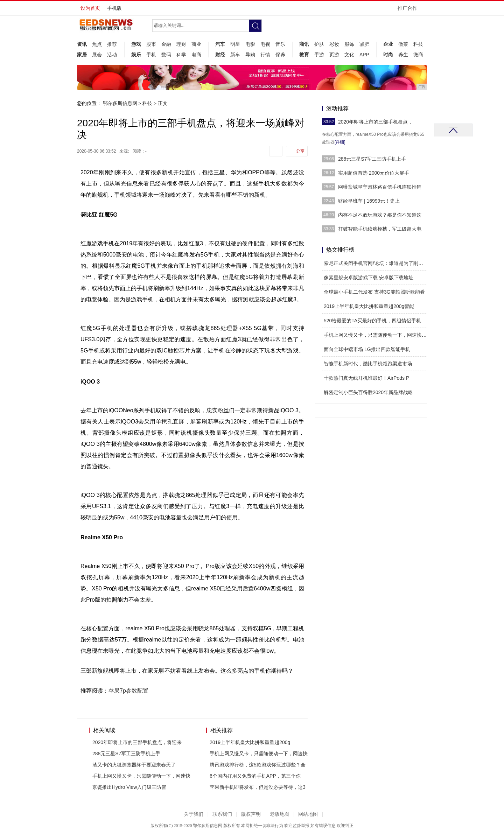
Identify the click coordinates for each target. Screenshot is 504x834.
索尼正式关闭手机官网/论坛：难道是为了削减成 (376, 263)
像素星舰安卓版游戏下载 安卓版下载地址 (369, 278)
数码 (166, 55)
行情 (265, 55)
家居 (82, 55)
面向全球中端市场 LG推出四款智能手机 (367, 349)
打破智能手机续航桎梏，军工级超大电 (380, 229)
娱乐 (136, 55)
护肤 (319, 44)
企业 (388, 44)
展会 (97, 55)
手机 (151, 55)
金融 (166, 44)
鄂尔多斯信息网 (120, 103)
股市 (151, 44)
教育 (304, 55)
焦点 (97, 44)
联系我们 (222, 814)
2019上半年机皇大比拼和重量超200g (250, 742)
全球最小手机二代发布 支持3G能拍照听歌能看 (374, 292)
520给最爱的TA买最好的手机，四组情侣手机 (372, 321)
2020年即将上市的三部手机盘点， (375, 122)
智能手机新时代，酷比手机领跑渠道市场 (368, 364)
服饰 (349, 44)
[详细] (340, 142)
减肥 (364, 44)
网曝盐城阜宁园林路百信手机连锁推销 (380, 187)
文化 (349, 55)
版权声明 (251, 814)
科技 (418, 44)
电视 (265, 44)
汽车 (220, 44)
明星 (235, 44)
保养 (280, 55)
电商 (196, 55)
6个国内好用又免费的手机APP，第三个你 (255, 776)
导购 (250, 55)
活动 (112, 55)
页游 (334, 55)
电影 (250, 44)
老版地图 (280, 814)
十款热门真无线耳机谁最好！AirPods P (366, 378)
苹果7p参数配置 (128, 691)
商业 (196, 44)
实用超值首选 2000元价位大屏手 (374, 173)
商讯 (304, 44)
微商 (418, 55)
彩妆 (334, 44)
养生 (403, 55)
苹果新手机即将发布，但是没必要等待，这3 (258, 787)
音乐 (280, 44)
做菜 (403, 44)
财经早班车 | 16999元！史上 (369, 201)
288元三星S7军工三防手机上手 (126, 754)
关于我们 (194, 814)
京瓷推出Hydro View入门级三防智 (129, 787)
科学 (181, 55)
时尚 (388, 55)
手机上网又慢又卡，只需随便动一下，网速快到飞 (378, 335)
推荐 (112, 44)
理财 (181, 44)
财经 (220, 55)
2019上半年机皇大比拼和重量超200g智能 (369, 306)
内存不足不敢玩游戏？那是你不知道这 (380, 215)
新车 (235, 55)
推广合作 (410, 10)
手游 (319, 55)
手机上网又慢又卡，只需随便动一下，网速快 (141, 776)
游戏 (136, 44)
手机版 (114, 8)
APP (364, 55)
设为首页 (90, 8)
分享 (300, 151)
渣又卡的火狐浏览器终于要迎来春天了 (134, 765)
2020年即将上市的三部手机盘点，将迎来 (137, 742)
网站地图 (308, 814)
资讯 (82, 44)
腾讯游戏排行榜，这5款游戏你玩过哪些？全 (258, 765)
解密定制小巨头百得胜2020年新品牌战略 (368, 392)
